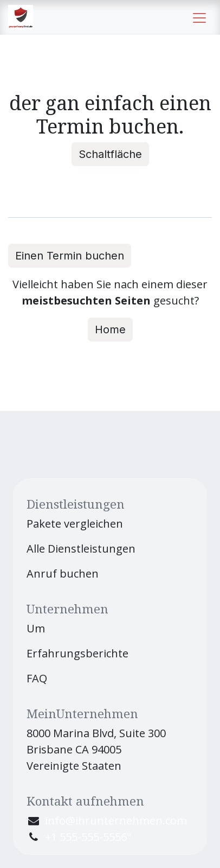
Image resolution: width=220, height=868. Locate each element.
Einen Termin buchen (70, 256)
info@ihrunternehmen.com (116, 821)
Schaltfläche (110, 154)
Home (110, 330)
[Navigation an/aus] (199, 17)
